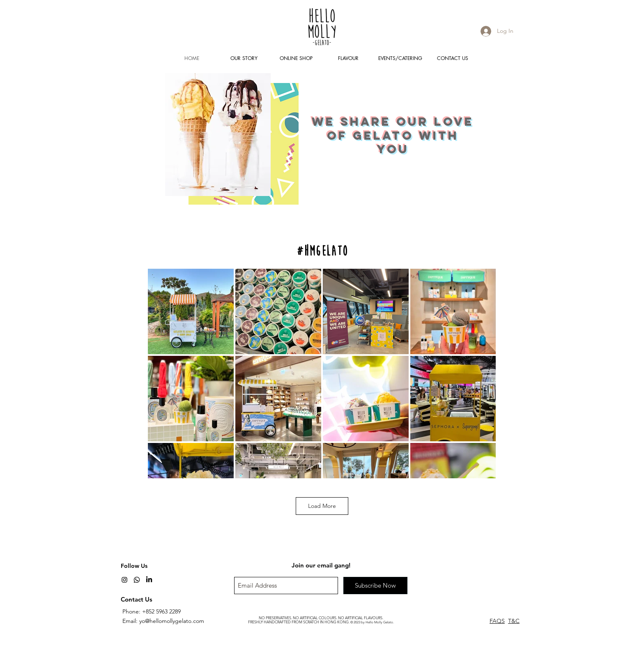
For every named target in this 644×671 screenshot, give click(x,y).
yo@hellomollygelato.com (172, 621)
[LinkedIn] (149, 580)
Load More (322, 506)
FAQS (497, 621)
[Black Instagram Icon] (124, 580)
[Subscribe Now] (375, 586)
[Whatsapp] (137, 580)
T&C (514, 621)
